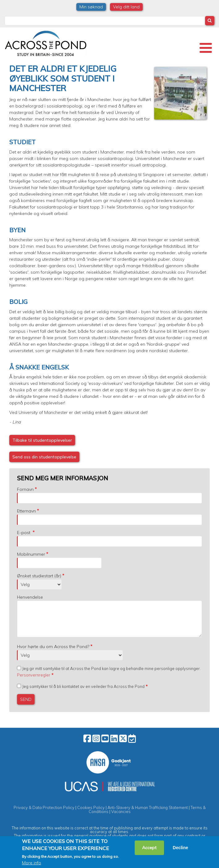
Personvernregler (34, 675)
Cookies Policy (91, 807)
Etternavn (26, 511)
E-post (24, 533)
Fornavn (25, 489)
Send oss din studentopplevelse (44, 457)
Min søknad (91, 7)
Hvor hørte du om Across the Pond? (53, 647)
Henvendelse (30, 597)
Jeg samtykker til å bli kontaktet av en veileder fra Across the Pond (83, 686)
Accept (149, 848)
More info (32, 863)
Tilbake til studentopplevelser (42, 440)
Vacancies (121, 811)
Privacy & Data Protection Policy (44, 807)
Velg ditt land (126, 7)
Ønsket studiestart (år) (39, 576)
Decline (180, 848)
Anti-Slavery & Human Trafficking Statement (148, 807)
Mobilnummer (31, 554)
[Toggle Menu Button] (206, 48)
